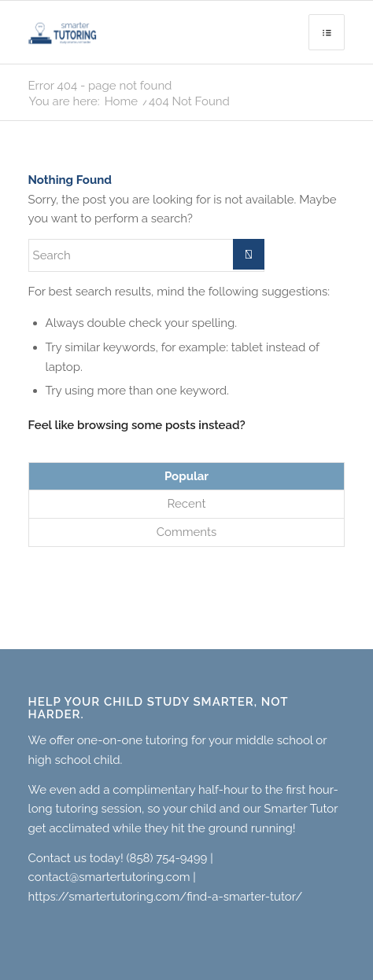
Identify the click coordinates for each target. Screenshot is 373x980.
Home (121, 102)
